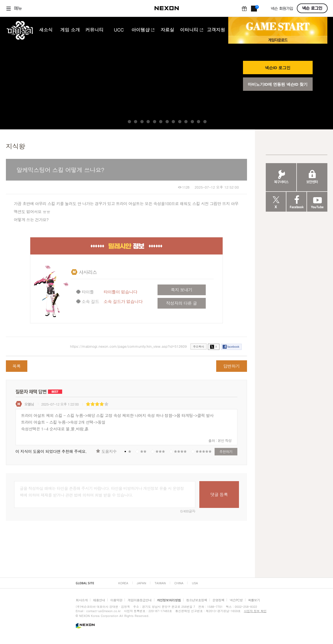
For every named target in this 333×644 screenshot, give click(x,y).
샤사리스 (88, 272)
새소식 (46, 30)
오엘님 (29, 404)
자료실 (167, 30)
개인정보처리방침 (169, 600)
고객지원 (216, 30)
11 (192, 122)
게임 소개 (70, 30)
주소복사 (198, 347)
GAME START (278, 27)
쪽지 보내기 (181, 290)
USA (195, 583)
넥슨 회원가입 (282, 9)
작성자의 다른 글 (182, 303)
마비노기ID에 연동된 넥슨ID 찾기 (278, 84)
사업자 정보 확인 (255, 611)
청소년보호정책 (197, 600)
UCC (119, 30)
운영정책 (218, 600)
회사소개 (82, 600)
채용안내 (99, 600)
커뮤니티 (94, 30)
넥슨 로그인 (312, 8)
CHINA (179, 583)
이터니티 (192, 30)
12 (199, 122)
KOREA (123, 583)
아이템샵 (143, 30)
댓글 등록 (219, 494)
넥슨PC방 (236, 600)
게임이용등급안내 (139, 600)
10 (186, 122)
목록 (16, 366)
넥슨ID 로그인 (278, 68)
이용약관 (116, 600)
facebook (233, 347)
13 (205, 122)
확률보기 (254, 600)
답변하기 (232, 366)
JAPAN (142, 583)
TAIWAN (160, 583)
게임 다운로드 (278, 40)
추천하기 (226, 452)
